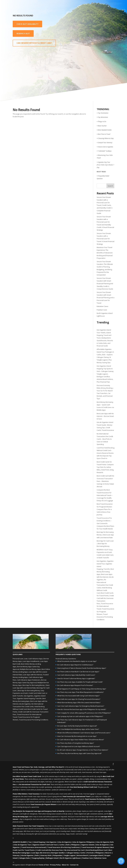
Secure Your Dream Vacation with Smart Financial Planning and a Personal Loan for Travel (105, 298)
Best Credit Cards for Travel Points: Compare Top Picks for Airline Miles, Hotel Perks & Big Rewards (105, 467)
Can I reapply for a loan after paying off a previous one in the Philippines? (84, 713)
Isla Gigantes (101, 561)
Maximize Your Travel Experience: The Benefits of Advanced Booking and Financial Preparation (105, 253)
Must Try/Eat (102, 126)
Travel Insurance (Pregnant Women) (95, 847)
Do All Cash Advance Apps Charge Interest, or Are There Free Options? (83, 750)
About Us (65, 865)
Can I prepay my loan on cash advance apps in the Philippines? (80, 716)
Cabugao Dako (24, 858)
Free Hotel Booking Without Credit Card (84, 787)
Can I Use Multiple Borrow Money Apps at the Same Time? (78, 729)
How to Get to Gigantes (105, 147)
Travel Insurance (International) (34, 847)
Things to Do (102, 121)
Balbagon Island (52, 858)
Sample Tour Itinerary (105, 143)
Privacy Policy (55, 865)
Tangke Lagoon (69, 855)
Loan (26, 659)
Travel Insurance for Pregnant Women (105, 611)
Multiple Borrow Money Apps (30, 669)
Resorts (108, 853)
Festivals (90, 853)
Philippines (76, 845)
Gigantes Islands (88, 845)
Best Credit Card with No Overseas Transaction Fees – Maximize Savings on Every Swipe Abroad (105, 481)
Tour (30, 842)
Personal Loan (18, 659)
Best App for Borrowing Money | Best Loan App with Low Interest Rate (105, 535)
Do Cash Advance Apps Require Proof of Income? (75, 685)
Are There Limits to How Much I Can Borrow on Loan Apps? (78, 672)
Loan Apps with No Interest (32, 675)
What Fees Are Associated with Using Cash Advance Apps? (78, 696)
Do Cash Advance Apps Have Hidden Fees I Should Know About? (81, 740)
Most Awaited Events (105, 130)
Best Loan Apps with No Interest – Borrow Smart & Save (105, 416)
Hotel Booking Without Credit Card (104, 590)
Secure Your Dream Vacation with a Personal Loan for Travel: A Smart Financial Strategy (105, 239)
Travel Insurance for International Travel (105, 606)
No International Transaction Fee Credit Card (34, 784)
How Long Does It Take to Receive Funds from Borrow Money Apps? (82, 668)
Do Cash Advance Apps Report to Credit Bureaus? (75, 665)
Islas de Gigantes (65, 842)
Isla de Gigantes (25, 704)
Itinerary (16, 855)
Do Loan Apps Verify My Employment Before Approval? (77, 726)
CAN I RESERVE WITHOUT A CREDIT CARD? (34, 43)
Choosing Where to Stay (106, 138)
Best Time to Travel (104, 134)
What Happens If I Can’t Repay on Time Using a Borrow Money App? (82, 689)
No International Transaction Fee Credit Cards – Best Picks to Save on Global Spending (105, 439)
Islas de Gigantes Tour (22, 845)
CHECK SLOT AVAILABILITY (27, 24)
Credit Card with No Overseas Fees (50, 850)
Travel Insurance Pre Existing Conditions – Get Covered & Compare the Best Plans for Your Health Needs (105, 523)
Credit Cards (37, 776)
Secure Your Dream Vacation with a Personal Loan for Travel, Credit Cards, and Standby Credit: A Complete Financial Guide (105, 205)
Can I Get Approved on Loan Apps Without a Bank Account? (79, 746)
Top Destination (103, 113)
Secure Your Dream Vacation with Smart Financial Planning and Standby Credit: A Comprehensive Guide (105, 283)
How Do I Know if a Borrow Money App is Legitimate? (76, 678)
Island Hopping (39, 842)
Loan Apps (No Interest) (41, 853)
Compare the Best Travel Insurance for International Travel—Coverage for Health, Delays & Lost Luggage (105, 495)
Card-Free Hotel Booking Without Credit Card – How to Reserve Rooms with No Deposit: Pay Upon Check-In (105, 453)
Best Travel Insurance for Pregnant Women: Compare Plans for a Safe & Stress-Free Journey (105, 509)
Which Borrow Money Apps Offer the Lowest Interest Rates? (79, 703)
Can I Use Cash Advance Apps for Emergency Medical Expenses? (81, 706)
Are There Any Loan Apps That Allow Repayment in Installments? (81, 692)
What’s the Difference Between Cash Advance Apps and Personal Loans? (84, 733)
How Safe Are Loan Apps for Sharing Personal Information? (79, 699)
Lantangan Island (96, 855)
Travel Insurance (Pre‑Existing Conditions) (64, 847)
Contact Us (74, 865)
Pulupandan (58, 855)
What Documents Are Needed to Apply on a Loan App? (77, 661)
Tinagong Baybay (38, 858)
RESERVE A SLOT (23, 33)
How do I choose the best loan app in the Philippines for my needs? (82, 709)
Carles (62, 845)
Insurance (36, 794)
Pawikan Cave (102, 310)
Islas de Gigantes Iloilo (105, 842)
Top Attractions (103, 117)
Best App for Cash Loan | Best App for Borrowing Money (105, 544)
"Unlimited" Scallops (105, 151)
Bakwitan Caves (102, 306)
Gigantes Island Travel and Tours (45, 845)
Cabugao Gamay (73, 853)
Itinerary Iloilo (46, 855)
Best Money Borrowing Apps (105, 572)
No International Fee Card (74, 850)
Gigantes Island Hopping (26, 698)
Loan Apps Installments (31, 661)
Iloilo (68, 845)
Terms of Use (44, 865)
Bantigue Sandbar (58, 853)
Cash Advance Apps (36, 659)
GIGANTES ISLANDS (20, 842)
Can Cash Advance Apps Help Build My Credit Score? (76, 675)
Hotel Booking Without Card (97, 850)
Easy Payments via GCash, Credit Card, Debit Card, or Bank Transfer (30, 693)
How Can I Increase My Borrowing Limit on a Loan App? (77, 736)
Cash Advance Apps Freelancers (29, 680)
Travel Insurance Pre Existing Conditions (105, 617)
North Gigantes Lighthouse (70, 858)
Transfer (107, 569)
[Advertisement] (99, 51)
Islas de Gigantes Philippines (84, 842)
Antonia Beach (82, 855)
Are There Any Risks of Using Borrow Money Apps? (76, 743)
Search (110, 186)
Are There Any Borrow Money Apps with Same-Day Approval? (79, 753)
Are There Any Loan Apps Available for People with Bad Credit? (80, 682)
